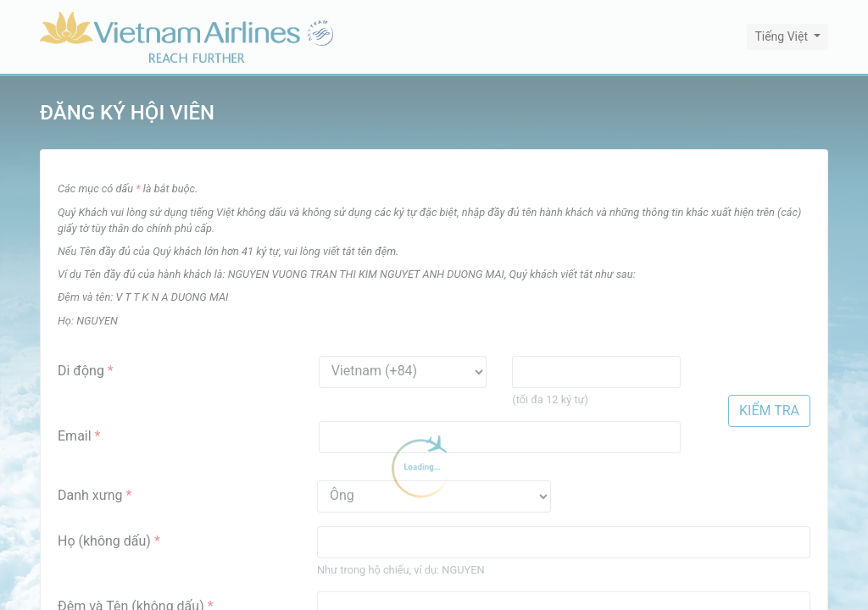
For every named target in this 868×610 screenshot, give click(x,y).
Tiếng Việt (782, 36)
